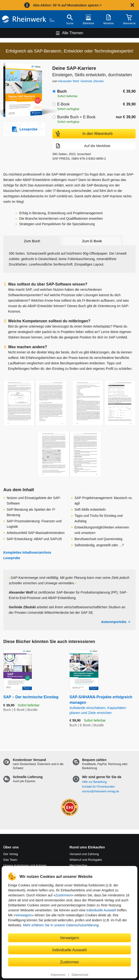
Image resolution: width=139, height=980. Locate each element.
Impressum (58, 975)
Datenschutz (80, 975)
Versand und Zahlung (84, 854)
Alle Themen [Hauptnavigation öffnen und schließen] (73, 33)
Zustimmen (63, 895)
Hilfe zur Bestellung (94, 782)
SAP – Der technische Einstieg (31, 697)
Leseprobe (12, 558)
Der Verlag (11, 854)
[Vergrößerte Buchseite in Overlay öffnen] (35, 403)
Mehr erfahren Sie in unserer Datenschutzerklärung (61, 925)
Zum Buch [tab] (32, 241)
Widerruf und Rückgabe (86, 860)
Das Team (10, 860)
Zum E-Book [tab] (92, 241)
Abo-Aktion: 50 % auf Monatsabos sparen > (67, 5)
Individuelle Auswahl (69, 950)
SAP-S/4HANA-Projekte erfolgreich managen (103, 705)
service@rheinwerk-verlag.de (101, 791)
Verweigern (24, 915)
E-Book (63, 104)
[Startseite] (28, 19)
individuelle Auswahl (101, 910)
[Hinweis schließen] (132, 5)
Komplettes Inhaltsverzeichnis (27, 552)
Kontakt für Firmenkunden (99, 787)
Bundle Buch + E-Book (76, 117)
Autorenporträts (114, 622)
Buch (62, 91)
